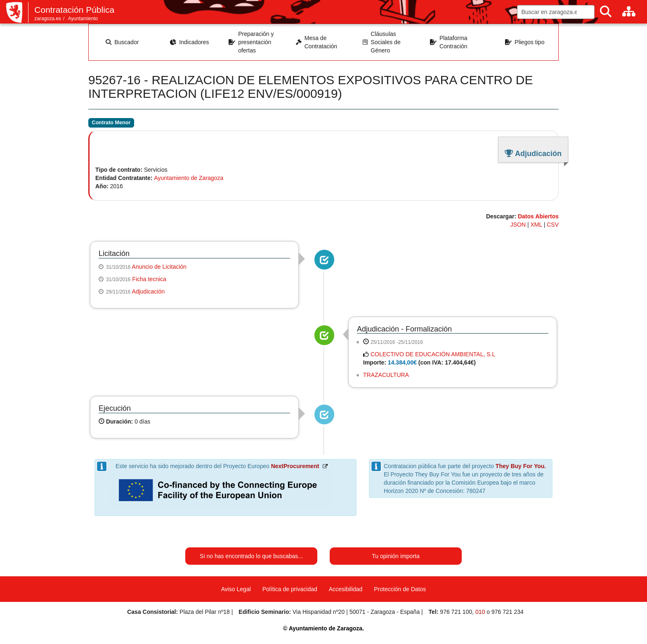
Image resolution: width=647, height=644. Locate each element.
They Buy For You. (521, 466)
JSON (518, 225)
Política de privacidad (290, 589)
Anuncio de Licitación (159, 267)
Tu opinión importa (396, 556)
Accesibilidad (346, 589)
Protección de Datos (400, 589)
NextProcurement (295, 466)
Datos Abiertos (538, 216)
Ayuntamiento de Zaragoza (189, 178)
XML (536, 225)
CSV (553, 225)
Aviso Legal (236, 589)
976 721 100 (456, 612)
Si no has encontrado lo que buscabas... (251, 556)
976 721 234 (508, 612)
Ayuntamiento (83, 19)
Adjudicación (148, 291)
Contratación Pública (74, 10)
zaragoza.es (48, 19)
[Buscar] (606, 12)
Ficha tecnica (149, 279)
